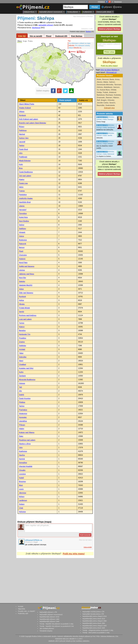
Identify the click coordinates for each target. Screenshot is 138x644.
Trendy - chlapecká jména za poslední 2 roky (98, 630)
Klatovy (22, 327)
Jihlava (22, 112)
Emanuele (101, 98)
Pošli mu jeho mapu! (74, 554)
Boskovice (23, 240)
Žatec (21, 436)
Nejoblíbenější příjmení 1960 (49, 619)
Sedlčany (23, 229)
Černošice (23, 213)
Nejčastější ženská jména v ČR (93, 614)
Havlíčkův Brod (25, 202)
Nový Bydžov (24, 221)
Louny (21, 489)
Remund (105, 79)
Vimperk (22, 232)
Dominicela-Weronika (105, 85)
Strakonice (23, 414)
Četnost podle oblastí (105, 12)
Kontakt (21, 606)
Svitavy (22, 504)
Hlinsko (22, 304)
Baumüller (101, 105)
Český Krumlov (25, 398)
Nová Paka (23, 263)
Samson (116, 87)
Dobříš (22, 395)
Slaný (21, 361)
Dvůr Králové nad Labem (29, 119)
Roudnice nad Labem (27, 440)
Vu (98, 90)
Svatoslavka (110, 105)
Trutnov (22, 191)
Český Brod (23, 149)
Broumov (22, 482)
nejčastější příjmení (46, 25)
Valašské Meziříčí (26, 285)
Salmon (112, 82)
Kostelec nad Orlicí (26, 368)
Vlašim (22, 429)
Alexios (100, 82)
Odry (21, 448)
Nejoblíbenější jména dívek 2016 (94, 619)
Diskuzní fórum (30, 12)
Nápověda (21, 609)
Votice (21, 289)
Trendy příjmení (74, 12)
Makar (106, 82)
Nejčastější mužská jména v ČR (93, 612)
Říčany (22, 127)
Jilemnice (23, 493)
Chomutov (23, 255)
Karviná (22, 459)
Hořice (21, 300)
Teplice (22, 146)
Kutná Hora (23, 217)
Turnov (22, 323)
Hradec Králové (25, 108)
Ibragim (104, 100)
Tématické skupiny (46, 631)
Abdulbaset (108, 87)
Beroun (22, 247)
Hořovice (22, 512)
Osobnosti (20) (61, 36)
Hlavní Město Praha (27, 104)
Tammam (118, 85)
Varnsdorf (23, 210)
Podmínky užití (23, 613)
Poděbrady (23, 157)
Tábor (21, 353)
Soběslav (23, 346)
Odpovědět (88, 547)
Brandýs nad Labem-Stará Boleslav (33, 123)
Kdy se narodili (36, 36)
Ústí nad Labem (25, 176)
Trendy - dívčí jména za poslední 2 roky (96, 633)
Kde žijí (22, 36)
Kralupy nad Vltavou (27, 432)
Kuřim (21, 372)
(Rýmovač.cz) (111, 72)
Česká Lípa (23, 183)
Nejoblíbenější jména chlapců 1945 (94, 626)
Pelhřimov (23, 130)
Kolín (21, 164)
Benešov (22, 331)
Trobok (105, 92)
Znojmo (22, 342)
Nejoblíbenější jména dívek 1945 (94, 628)
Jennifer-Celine (103, 103)
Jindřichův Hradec (26, 198)
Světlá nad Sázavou (27, 266)
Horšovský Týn (25, 334)
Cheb (21, 508)
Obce (20, 41)
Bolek (99, 79)
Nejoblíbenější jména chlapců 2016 (94, 616)
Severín (112, 103)
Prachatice (23, 410)
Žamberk (22, 376)
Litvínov (22, 270)
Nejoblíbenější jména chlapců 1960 (94, 621)
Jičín (21, 153)
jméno (119, 7)
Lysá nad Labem (25, 319)
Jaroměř (22, 142)
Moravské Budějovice (27, 380)
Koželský (117, 95)
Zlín (20, 391)
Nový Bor (23, 278)
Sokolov (22, 281)
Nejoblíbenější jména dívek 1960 (94, 623)
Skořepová (36, 28)
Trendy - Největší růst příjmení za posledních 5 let (57, 626)
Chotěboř (23, 364)
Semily (22, 312)
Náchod (22, 134)
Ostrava (22, 383)
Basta (112, 79)
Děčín (21, 187)
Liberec (22, 206)
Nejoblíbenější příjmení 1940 (49, 621)
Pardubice (23, 195)
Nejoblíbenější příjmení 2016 (49, 617)
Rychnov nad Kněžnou (28, 315)
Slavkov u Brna (25, 444)
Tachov (22, 406)
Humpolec (23, 417)
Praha (30, 41)
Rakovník (23, 244)
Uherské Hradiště (26, 466)
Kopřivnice (23, 451)
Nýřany (22, 497)
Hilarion (116, 98)
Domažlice (23, 463)
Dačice (22, 225)
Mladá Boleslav (25, 161)
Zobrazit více (109, 108)
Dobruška (23, 357)
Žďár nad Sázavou (26, 293)
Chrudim (22, 470)
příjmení (108, 7)
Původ (49, 36)
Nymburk (22, 115)
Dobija (99, 92)
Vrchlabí (22, 349)
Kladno (22, 180)
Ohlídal (113, 90)
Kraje (25, 41)
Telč (20, 387)
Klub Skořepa (77, 36)
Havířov (22, 455)
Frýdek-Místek (24, 308)
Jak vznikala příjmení (47, 628)
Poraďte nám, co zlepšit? (26, 611)
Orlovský (111, 100)
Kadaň (21, 478)
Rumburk (22, 297)
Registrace (118, 2)
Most (21, 485)
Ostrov (22, 236)
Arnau (117, 79)
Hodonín (22, 259)
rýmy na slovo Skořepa (109, 70)
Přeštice (22, 402)
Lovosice (22, 474)
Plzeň (21, 251)
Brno (21, 168)
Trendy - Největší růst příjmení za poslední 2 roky (56, 624)
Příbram (22, 425)
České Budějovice (26, 172)
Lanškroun (23, 500)
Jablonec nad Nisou (27, 274)
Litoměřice (23, 421)
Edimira (100, 87)
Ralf (98, 100)
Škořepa (88, 32)
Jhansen (109, 98)
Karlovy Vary (24, 138)
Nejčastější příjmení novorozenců (52, 12)
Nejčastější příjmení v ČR (48, 612)
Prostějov (23, 338)
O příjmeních (88, 12)
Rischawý (109, 95)
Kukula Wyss (105, 90)
